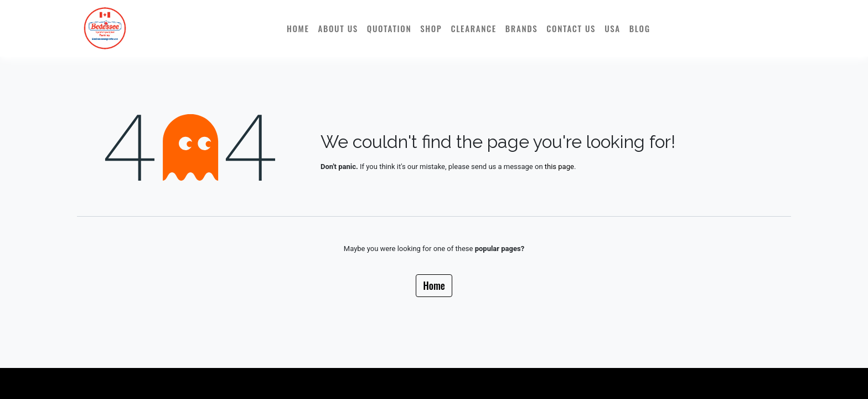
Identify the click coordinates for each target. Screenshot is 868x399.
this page (559, 167)
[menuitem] (298, 28)
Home (434, 285)
